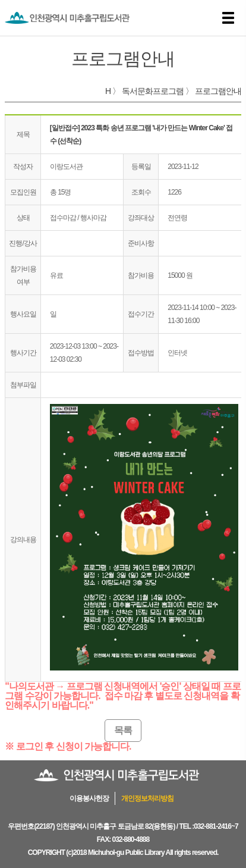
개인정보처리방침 (147, 798)
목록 (123, 730)
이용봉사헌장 (89, 798)
